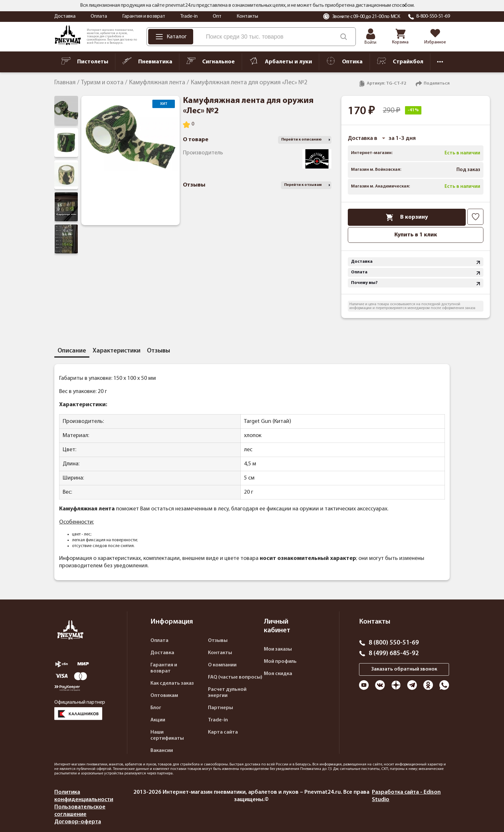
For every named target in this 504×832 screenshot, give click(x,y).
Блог (156, 708)
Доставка (65, 16)
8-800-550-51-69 (433, 16)
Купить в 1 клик (416, 235)
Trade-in (189, 16)
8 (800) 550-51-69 (394, 643)
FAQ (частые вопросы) (235, 677)
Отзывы (218, 641)
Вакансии (162, 751)
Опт (217, 16)
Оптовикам (164, 696)
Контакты (247, 16)
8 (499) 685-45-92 (394, 654)
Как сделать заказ (172, 683)
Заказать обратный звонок (404, 669)
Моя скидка (278, 674)
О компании (222, 665)
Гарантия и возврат (144, 16)
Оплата (99, 16)
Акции (158, 720)
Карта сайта (223, 732)
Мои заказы (278, 649)
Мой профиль (280, 662)
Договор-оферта (78, 822)
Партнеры (221, 708)
